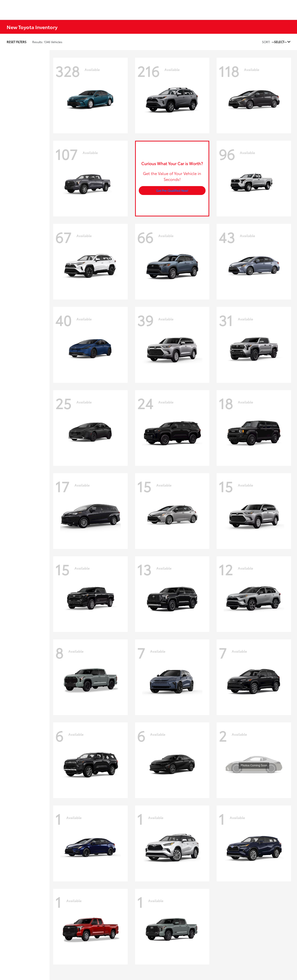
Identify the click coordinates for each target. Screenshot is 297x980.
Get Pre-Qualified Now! (172, 190)
